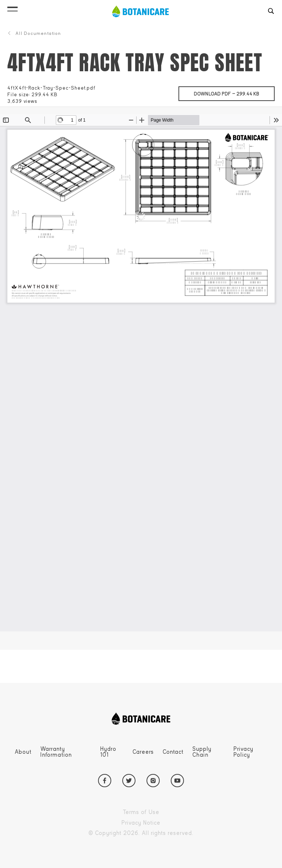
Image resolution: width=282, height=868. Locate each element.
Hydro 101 (108, 752)
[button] (12, 7)
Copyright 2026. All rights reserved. (158, 833)
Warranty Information (56, 752)
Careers (143, 752)
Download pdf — (234, 92)
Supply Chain (202, 752)
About (23, 752)
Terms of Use (158, 812)
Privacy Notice (158, 823)
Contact (173, 752)
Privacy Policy (243, 752)
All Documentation (34, 33)
